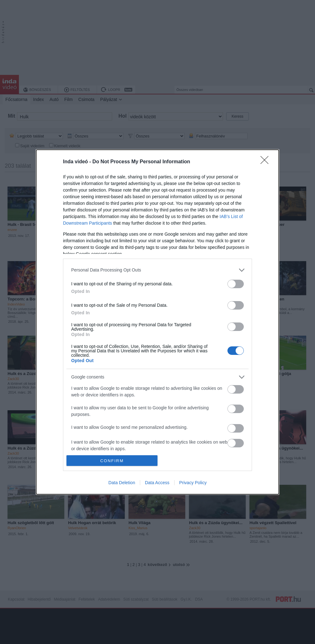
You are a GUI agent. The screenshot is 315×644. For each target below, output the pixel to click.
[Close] (266, 162)
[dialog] (157, 322)
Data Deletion (122, 483)
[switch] (236, 284)
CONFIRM (112, 461)
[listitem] (157, 270)
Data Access (157, 483)
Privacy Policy (193, 483)
